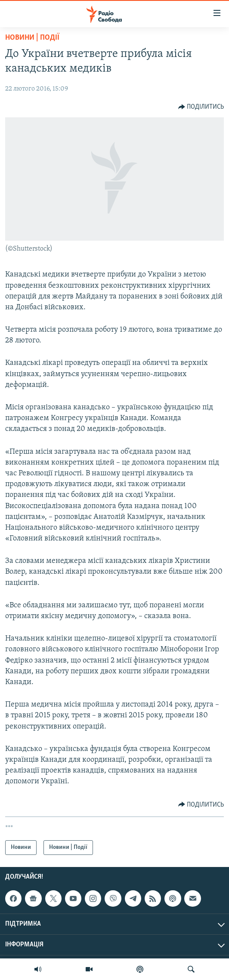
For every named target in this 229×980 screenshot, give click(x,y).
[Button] (201, 107)
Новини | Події (32, 38)
